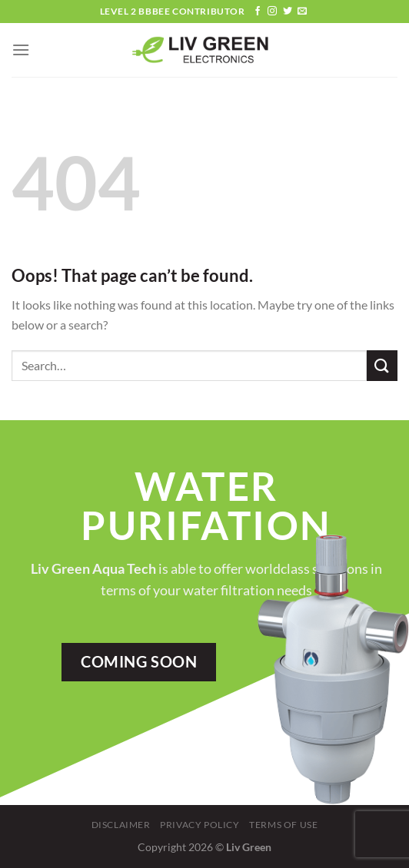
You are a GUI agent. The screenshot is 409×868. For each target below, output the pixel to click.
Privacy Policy (200, 825)
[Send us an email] (302, 12)
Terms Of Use (283, 825)
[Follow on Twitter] (288, 12)
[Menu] (21, 50)
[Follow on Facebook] (258, 12)
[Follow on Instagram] (272, 12)
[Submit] (382, 365)
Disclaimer (121, 825)
